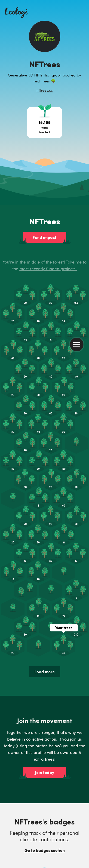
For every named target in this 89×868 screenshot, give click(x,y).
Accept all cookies (30, 857)
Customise (71, 857)
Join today (44, 611)
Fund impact (44, 76)
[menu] (77, 12)
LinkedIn (11, 816)
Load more (45, 510)
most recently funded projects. (48, 107)
